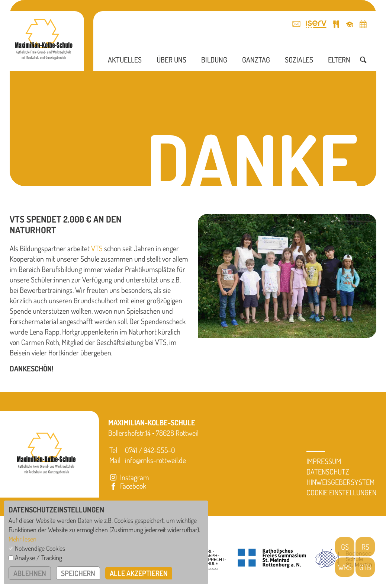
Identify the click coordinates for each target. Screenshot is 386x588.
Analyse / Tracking (38, 557)
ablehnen (30, 573)
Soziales (299, 60)
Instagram (129, 477)
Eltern (339, 60)
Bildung (214, 60)
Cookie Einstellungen (341, 492)
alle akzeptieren (139, 573)
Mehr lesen (22, 539)
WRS (345, 567)
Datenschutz (328, 472)
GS (345, 547)
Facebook (127, 486)
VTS (97, 248)
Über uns (171, 60)
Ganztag (256, 60)
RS (365, 547)
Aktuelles (125, 60)
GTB (365, 567)
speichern (78, 573)
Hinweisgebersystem (340, 482)
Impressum (324, 461)
